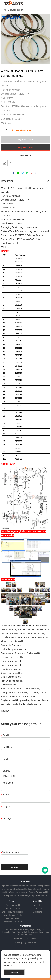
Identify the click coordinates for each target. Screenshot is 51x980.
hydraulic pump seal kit (12, 657)
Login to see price (24, 130)
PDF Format (4, 163)
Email (4, 759)
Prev (5, 39)
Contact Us (26, 155)
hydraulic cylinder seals (30, 700)
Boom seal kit (12, 700)
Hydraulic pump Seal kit (13, 915)
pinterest (32, 173)
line (18, 173)
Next (47, 39)
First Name (7, 735)
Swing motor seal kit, (11, 661)
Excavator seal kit (15, 10)
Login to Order (26, 139)
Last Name (7, 747)
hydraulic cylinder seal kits (13, 912)
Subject (5, 807)
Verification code (10, 852)
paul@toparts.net (29, 943)
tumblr (36, 173)
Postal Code (7, 783)
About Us (37, 905)
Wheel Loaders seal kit (13, 922)
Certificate (37, 912)
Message (6, 818)
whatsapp (27, 173)
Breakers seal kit (13, 909)
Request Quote (26, 147)
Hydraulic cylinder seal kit (13, 649)
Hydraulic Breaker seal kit (27, 630)
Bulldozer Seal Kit (13, 918)
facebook (14, 173)
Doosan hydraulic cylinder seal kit (25, 704)
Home (4, 10)
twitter (23, 173)
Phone (5, 795)
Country (6, 771)
